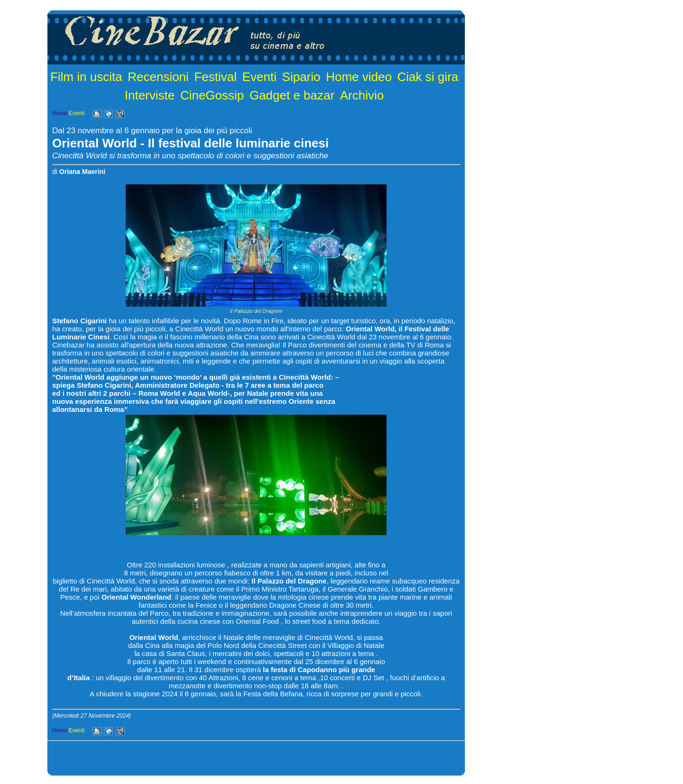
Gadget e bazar (292, 95)
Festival (215, 77)
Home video (359, 77)
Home (60, 113)
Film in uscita (86, 77)
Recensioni (158, 77)
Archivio (362, 95)
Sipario (301, 77)
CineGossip (212, 95)
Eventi (259, 77)
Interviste (150, 95)
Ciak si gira (428, 77)
